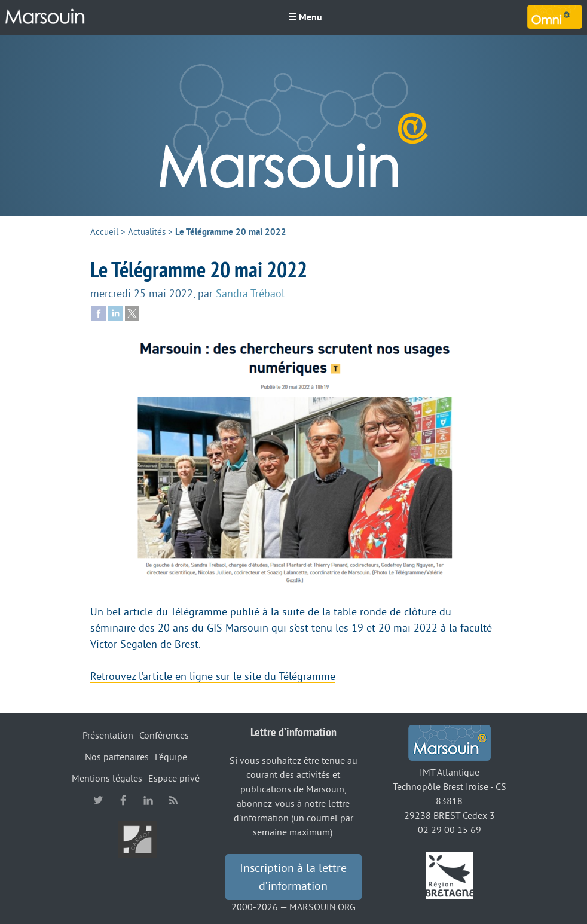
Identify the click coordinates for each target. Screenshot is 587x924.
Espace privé (174, 779)
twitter (98, 800)
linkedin (148, 800)
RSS (173, 800)
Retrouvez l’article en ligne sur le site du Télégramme (213, 676)
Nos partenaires (117, 757)
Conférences (164, 736)
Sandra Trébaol (250, 294)
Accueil (104, 232)
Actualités (147, 232)
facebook (123, 800)
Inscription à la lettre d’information (293, 877)
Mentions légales (107, 779)
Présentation (108, 736)
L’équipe (171, 757)
